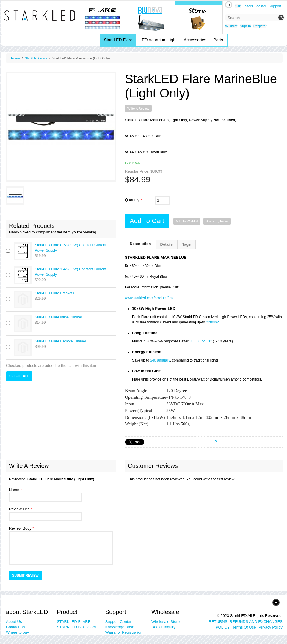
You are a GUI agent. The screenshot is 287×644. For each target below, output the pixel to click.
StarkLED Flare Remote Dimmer (61, 341)
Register (260, 26)
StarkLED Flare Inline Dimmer (58, 317)
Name (14, 490)
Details (167, 244)
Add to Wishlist (187, 221)
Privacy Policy (270, 627)
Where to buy (17, 632)
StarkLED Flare (36, 58)
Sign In (245, 26)
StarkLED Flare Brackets (54, 293)
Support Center (118, 622)
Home (15, 58)
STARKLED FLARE (74, 622)
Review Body (20, 528)
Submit (281, 18)
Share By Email (217, 221)
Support (275, 6)
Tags (186, 244)
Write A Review (138, 108)
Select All (19, 376)
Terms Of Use (244, 627)
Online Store (199, 18)
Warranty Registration (124, 632)
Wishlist (231, 26)
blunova (151, 18)
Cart (238, 6)
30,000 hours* (201, 341)
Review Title (19, 509)
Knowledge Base (120, 627)
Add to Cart (147, 221)
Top (267, 602)
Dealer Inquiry (163, 627)
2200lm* (213, 322)
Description (140, 244)
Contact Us (15, 627)
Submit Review (25, 575)
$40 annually (160, 360)
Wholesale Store (166, 622)
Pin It (218, 442)
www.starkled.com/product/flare (150, 298)
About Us (14, 622)
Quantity (132, 200)
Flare (103, 18)
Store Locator (256, 6)
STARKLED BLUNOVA (76, 627)
